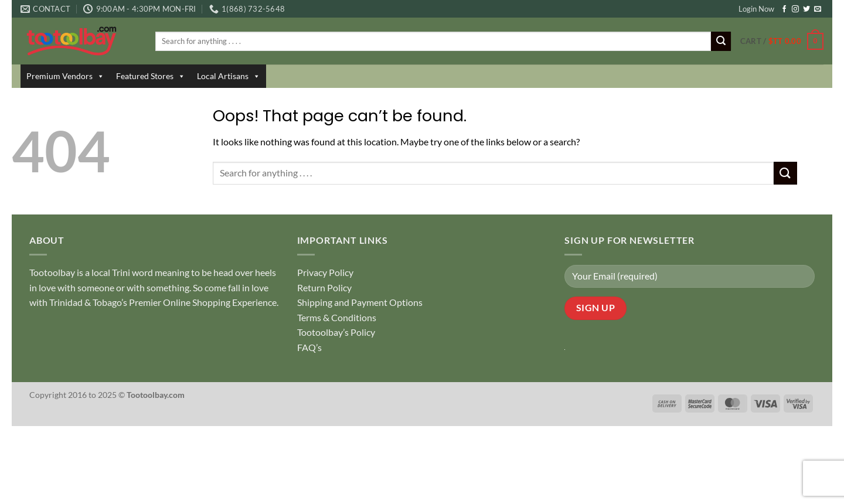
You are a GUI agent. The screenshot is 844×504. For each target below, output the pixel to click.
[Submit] (721, 42)
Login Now (756, 9)
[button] (782, 42)
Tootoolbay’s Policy (336, 332)
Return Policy (324, 287)
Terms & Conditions (337, 317)
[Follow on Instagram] (795, 9)
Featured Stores (151, 76)
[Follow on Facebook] (784, 9)
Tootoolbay (52, 272)
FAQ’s (309, 347)
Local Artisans (229, 76)
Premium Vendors (65, 76)
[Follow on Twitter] (806, 9)
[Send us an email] (818, 9)
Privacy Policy (325, 272)
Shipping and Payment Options (360, 302)
